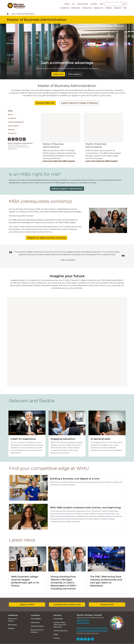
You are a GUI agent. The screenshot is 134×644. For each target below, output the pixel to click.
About (10, 115)
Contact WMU (83, 623)
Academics (65, 8)
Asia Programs (14, 126)
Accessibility (58, 619)
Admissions (76, 8)
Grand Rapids (36, 619)
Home (10, 111)
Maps (56, 634)
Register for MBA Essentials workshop (46, 238)
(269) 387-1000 (83, 620)
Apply (67, 4)
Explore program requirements (67, 189)
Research (118, 8)
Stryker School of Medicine (37, 631)
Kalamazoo (35, 622)
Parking (57, 638)
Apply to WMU (27, 605)
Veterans (11, 628)
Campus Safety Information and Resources (60, 625)
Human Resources (61, 631)
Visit (102, 4)
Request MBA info (45, 103)
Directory (11, 130)
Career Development (16, 122)
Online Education (37, 626)
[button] (125, 4)
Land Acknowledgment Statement (92, 631)
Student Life (98, 8)
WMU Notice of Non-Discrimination (92, 628)
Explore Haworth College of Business (79, 103)
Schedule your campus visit (67, 605)
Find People (83, 4)
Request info (107, 605)
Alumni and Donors (12, 620)
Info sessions (75, 74)
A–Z (74, 4)
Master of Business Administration (37, 20)
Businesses (12, 625)
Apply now (58, 74)
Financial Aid (87, 8)
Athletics (109, 8)
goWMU (94, 4)
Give (125, 8)
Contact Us (12, 133)
